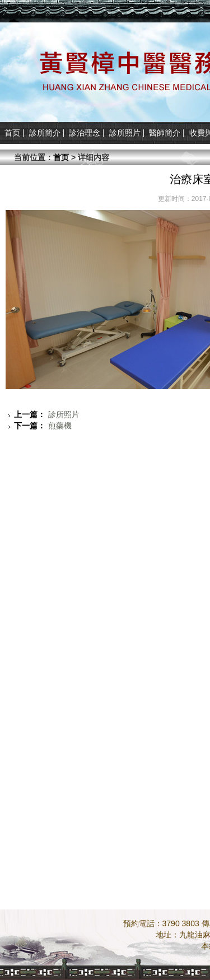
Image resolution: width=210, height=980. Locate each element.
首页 (12, 133)
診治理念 (85, 133)
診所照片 (125, 133)
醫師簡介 (165, 133)
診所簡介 (45, 133)
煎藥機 (43, 426)
